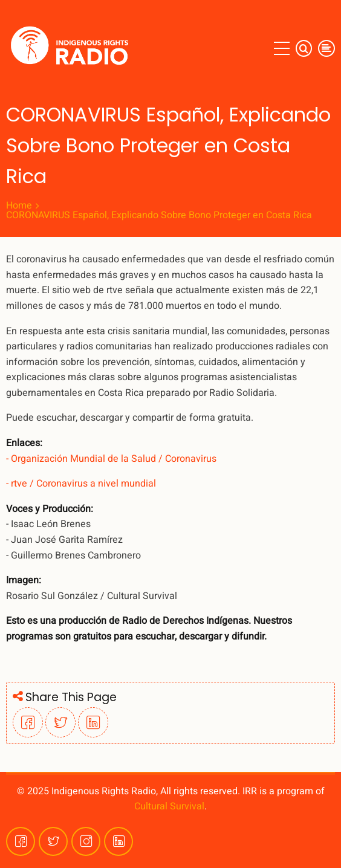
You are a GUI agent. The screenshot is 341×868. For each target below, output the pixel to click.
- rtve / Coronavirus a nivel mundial (81, 484)
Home (19, 206)
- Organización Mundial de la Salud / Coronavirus (111, 459)
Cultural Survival (169, 806)
